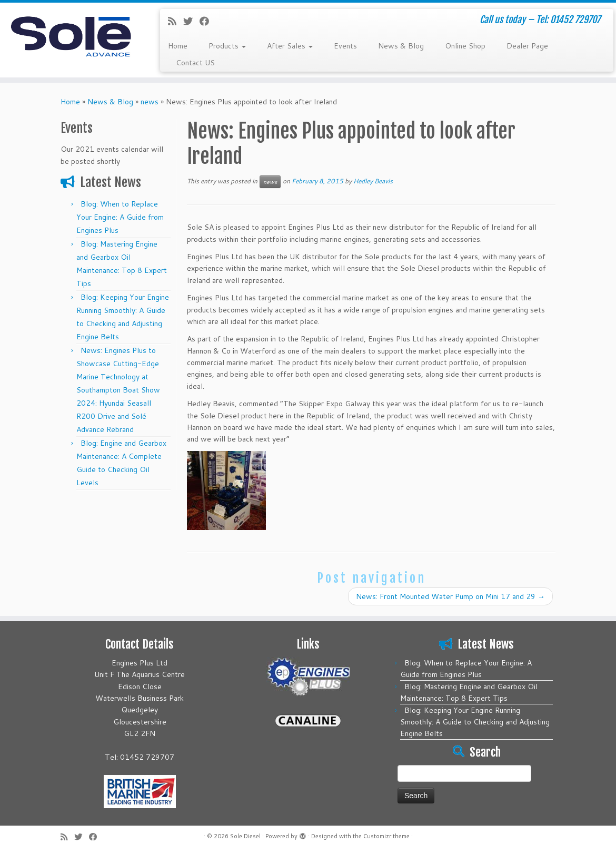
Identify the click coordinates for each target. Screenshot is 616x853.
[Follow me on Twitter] (191, 21)
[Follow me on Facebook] (208, 21)
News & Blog (401, 46)
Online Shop (465, 46)
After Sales (290, 46)
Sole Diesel (245, 836)
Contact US (195, 63)
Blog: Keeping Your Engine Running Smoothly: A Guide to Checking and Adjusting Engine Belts (475, 722)
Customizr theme (386, 836)
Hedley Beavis (373, 181)
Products (227, 46)
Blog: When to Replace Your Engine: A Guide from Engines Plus (120, 217)
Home (178, 46)
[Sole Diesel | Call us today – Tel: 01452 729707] (72, 34)
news (150, 102)
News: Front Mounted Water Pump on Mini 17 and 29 (450, 596)
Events (345, 46)
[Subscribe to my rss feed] (176, 21)
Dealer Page (527, 46)
